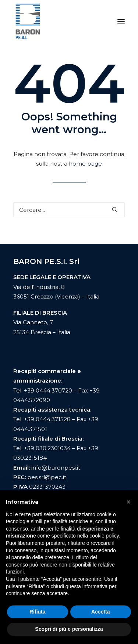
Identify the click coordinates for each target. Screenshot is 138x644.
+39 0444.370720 (48, 390)
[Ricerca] (69, 210)
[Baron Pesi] (28, 22)
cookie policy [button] (104, 536)
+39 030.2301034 (47, 448)
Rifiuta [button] (38, 612)
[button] (121, 22)
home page (85, 164)
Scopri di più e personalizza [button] (69, 629)
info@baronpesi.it (56, 468)
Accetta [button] (101, 612)
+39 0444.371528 (47, 419)
